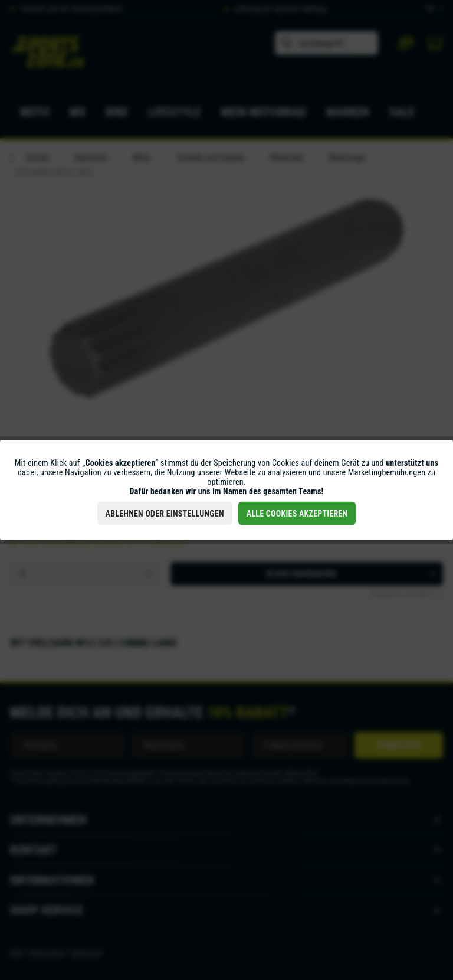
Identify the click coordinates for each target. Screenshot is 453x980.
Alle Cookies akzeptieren (297, 514)
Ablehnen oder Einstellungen (165, 514)
